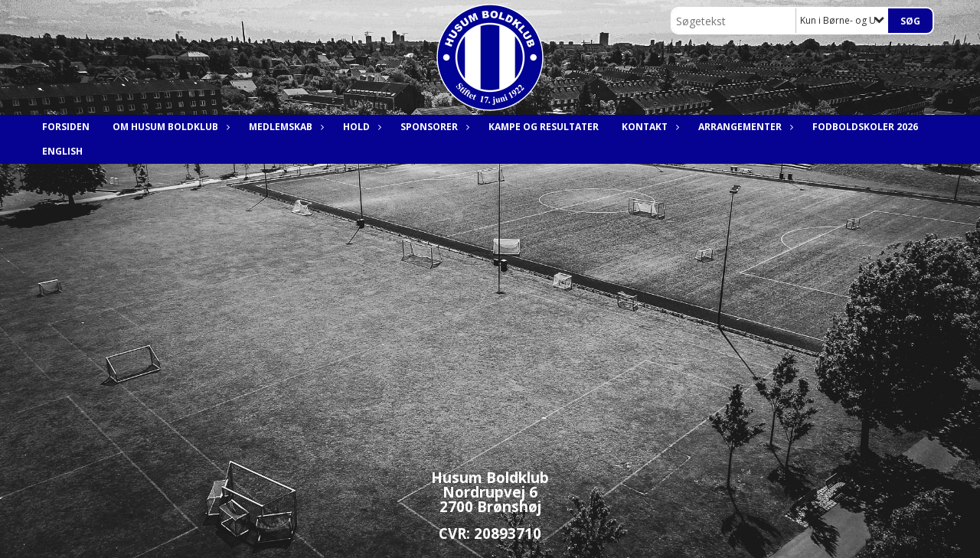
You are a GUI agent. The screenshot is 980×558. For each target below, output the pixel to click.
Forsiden (66, 127)
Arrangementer (744, 127)
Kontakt (648, 127)
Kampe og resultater (544, 127)
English (62, 151)
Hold (360, 127)
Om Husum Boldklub (169, 127)
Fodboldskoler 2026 (865, 127)
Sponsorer (433, 127)
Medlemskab (284, 127)
